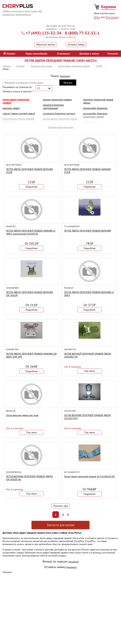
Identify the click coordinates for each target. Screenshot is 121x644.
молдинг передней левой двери (98, 101)
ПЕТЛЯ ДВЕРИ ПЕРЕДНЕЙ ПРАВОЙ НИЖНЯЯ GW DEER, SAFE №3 (31, 355)
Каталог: (10, 54)
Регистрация (112, 17)
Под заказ (90, 371)
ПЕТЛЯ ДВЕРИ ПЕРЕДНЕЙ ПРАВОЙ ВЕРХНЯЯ (88, 231)
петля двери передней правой (16, 101)
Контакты (113, 54)
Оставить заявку (76, 45)
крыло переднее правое (57, 99)
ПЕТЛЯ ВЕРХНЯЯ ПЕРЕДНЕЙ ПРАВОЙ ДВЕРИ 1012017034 (88, 417)
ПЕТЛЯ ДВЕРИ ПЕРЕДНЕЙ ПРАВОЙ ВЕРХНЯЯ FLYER (29, 171)
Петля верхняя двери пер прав (22, 415)
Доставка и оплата (89, 54)
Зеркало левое (11, 108)
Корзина (109, 7)
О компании (64, 54)
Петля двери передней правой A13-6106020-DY (89, 476)
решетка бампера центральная (53, 106)
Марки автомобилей (36, 54)
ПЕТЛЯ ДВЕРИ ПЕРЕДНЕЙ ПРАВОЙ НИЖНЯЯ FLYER (87, 171)
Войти (97, 17)
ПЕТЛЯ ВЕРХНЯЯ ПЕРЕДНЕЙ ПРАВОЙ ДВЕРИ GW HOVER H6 (29, 478)
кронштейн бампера (95, 108)
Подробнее (32, 187)
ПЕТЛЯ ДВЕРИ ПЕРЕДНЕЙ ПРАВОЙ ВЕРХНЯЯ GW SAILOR (29, 294)
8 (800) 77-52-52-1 (82, 33)
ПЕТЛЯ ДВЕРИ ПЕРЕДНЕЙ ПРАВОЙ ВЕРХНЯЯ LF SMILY (89, 294)
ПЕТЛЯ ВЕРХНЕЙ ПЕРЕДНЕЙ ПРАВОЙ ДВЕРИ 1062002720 (88, 355)
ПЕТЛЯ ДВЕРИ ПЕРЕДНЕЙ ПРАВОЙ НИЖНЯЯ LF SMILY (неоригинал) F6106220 (31, 232)
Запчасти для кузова (61, 525)
